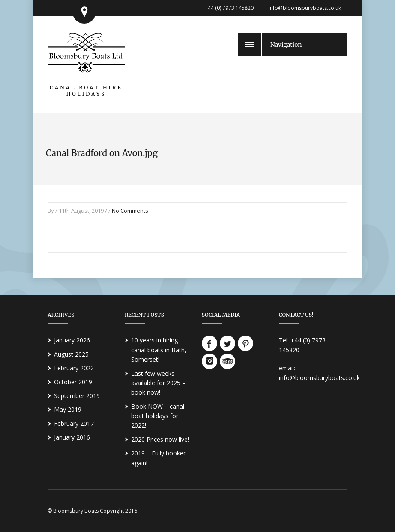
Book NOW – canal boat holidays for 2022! (158, 416)
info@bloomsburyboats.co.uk (305, 8)
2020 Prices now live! (160, 439)
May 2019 (68, 409)
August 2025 (71, 354)
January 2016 (72, 437)
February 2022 (74, 368)
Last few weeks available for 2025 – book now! (158, 383)
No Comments (130, 211)
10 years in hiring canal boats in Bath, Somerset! (159, 350)
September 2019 (77, 396)
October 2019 (73, 382)
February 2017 (74, 424)
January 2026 (72, 340)
